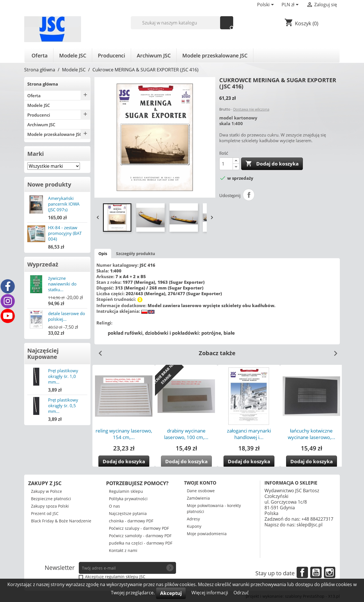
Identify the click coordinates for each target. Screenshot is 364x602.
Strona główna (43, 84)
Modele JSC (73, 55)
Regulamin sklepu (126, 491)
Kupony (194, 526)
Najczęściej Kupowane (43, 354)
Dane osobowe (201, 491)
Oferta (40, 55)
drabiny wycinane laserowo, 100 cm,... (186, 434)
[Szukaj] (182, 23)
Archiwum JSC (154, 55)
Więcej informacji (210, 593)
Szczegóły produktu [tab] (136, 254)
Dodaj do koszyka (272, 164)
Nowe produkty (49, 184)
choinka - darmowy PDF (131, 521)
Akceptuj (171, 593)
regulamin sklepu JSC (125, 577)
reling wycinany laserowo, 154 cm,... (124, 434)
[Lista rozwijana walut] (291, 5)
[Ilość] (226, 164)
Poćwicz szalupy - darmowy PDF (139, 528)
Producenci (111, 55)
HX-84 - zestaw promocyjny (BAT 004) (65, 233)
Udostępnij (249, 195)
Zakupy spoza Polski (50, 506)
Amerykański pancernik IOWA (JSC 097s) (64, 204)
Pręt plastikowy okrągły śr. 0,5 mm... (63, 406)
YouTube (316, 572)
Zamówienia (198, 498)
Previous (98, 351)
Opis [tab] (103, 254)
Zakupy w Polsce (46, 491)
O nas (114, 506)
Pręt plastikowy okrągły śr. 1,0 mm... (63, 376)
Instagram (330, 572)
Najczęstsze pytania (128, 513)
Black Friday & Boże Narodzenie (61, 521)
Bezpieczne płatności (51, 499)
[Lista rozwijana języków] (266, 5)
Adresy (193, 519)
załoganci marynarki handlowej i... (249, 434)
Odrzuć (241, 593)
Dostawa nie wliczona (251, 109)
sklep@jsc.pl (310, 525)
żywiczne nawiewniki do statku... (62, 284)
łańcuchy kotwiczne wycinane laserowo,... (312, 434)
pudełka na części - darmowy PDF (141, 543)
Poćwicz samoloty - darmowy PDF (140, 536)
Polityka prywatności (128, 499)
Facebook (302, 572)
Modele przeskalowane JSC (215, 55)
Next (333, 351)
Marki (36, 154)
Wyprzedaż (43, 264)
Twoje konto (200, 483)
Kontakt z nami (123, 550)
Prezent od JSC (45, 513)
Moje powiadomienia (207, 534)
